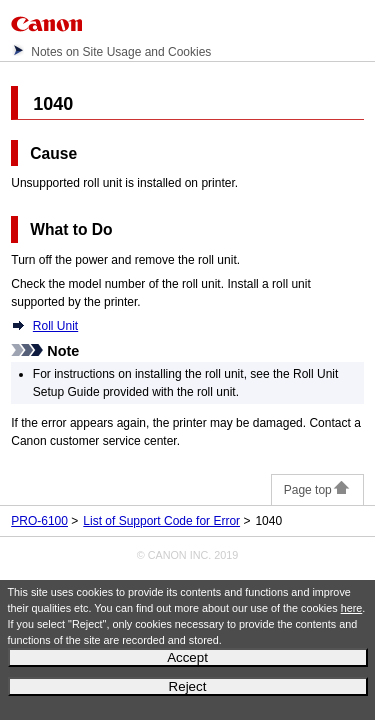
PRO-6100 (39, 521)
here (352, 608)
